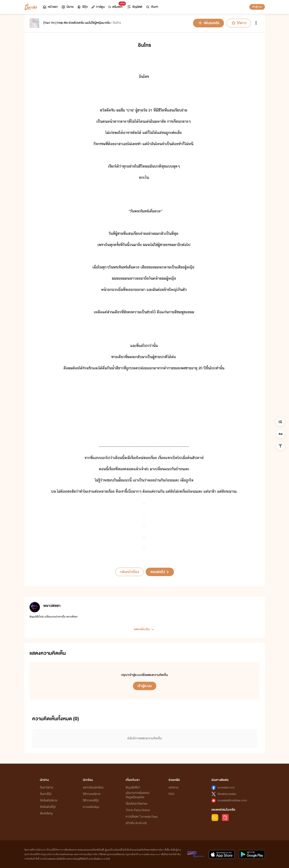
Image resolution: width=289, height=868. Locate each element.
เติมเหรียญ (46, 813)
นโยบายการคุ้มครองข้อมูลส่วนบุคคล (137, 795)
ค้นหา (152, 7)
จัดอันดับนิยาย (49, 800)
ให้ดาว (239, 23)
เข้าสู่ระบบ (257, 7)
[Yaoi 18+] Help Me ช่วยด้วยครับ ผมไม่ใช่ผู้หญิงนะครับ (77, 23)
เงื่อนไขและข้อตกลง (137, 804)
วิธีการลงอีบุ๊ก (91, 800)
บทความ (173, 787)
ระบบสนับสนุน (91, 807)
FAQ (171, 794)
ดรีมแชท (116, 6)
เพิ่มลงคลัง (209, 23)
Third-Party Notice (138, 810)
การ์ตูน (98, 7)
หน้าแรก (50, 7)
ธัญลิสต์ (135, 7)
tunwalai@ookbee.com (232, 800)
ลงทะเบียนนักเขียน (93, 787)
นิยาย (67, 7)
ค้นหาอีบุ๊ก (46, 794)
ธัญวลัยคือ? (133, 787)
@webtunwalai (227, 794)
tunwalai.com (226, 787)
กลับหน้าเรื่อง (129, 572)
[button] (145, 628)
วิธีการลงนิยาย (92, 794)
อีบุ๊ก (82, 7)
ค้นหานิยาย (47, 787)
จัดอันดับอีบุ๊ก (48, 807)
